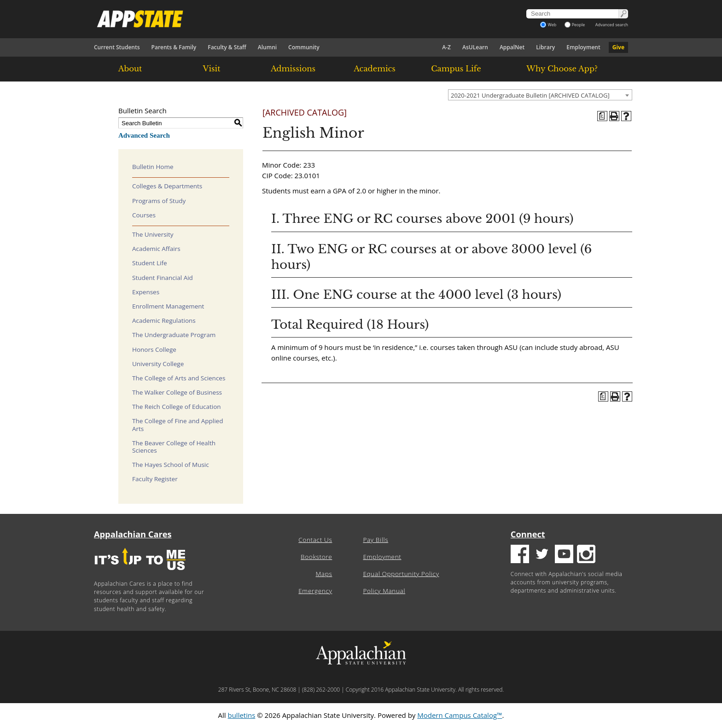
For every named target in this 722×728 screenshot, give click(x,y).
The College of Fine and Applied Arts (178, 425)
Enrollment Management (168, 306)
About (130, 69)
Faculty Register (155, 479)
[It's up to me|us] (140, 573)
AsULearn (475, 47)
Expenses (146, 292)
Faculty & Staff (227, 47)
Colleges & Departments (167, 186)
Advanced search (612, 25)
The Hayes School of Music (171, 465)
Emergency (315, 591)
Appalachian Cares (133, 534)
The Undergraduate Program (174, 335)
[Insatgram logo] (586, 555)
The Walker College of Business (177, 392)
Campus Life (456, 69)
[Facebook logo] (520, 555)
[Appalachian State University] (278, 19)
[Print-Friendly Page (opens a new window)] (614, 116)
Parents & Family (174, 47)
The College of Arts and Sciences (179, 378)
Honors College (154, 349)
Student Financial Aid (163, 278)
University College (158, 364)
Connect (528, 534)
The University (153, 234)
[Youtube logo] (564, 555)
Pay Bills (376, 540)
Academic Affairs (156, 249)
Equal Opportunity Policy (401, 574)
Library (545, 47)
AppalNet (512, 47)
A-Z (446, 47)
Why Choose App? (562, 69)
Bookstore (316, 557)
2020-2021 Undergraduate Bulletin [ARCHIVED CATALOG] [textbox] (530, 95)
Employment (583, 47)
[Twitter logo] (542, 555)
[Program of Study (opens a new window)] (602, 116)
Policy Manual (384, 591)
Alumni (267, 47)
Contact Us (315, 540)
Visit (212, 69)
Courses (144, 215)
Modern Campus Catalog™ (460, 715)
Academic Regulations (164, 320)
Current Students (117, 47)
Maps (324, 574)
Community (304, 47)
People (575, 25)
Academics (375, 69)
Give (618, 47)
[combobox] (540, 95)
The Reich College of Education (177, 407)
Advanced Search (144, 135)
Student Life (150, 263)
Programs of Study (159, 201)
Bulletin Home (153, 167)
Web (548, 25)
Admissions (293, 69)
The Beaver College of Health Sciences (174, 447)
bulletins (241, 715)
